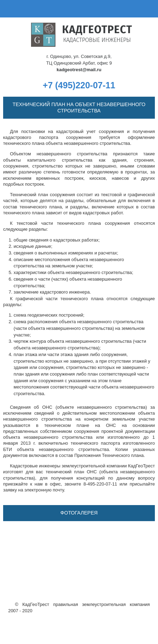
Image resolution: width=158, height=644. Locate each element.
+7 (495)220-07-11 (79, 85)
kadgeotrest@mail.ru (79, 70)
